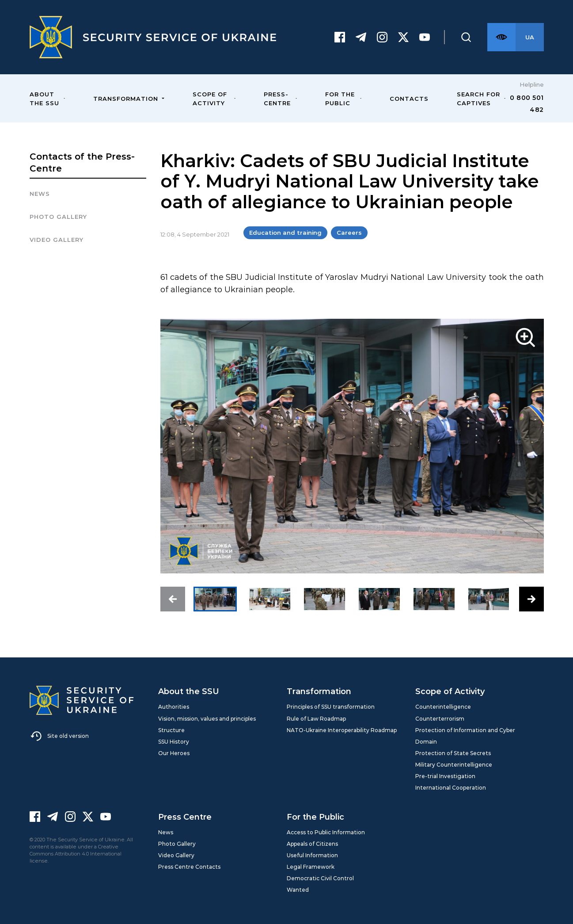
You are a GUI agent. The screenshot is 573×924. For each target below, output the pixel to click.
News (40, 194)
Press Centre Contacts (189, 867)
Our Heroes (174, 753)
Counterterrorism (440, 719)
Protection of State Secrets (453, 753)
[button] (173, 599)
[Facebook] (340, 37)
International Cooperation (451, 788)
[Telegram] (361, 37)
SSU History (174, 742)
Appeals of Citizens (312, 844)
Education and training (285, 233)
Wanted (298, 890)
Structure (171, 730)
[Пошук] (466, 37)
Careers (349, 233)
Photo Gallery (177, 844)
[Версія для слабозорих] (501, 37)
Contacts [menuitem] (409, 99)
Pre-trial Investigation (445, 776)
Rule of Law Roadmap (316, 719)
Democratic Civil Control (320, 878)
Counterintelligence (443, 707)
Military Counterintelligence (454, 765)
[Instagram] (382, 37)
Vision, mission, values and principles (207, 719)
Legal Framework (311, 867)
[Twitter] (403, 37)
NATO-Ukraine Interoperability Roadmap (342, 730)
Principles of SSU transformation (331, 707)
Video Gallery (57, 240)
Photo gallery (58, 217)
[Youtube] (425, 37)
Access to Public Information (326, 832)
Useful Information (312, 855)
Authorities (174, 707)
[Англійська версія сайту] (530, 37)
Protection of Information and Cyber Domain (465, 736)
